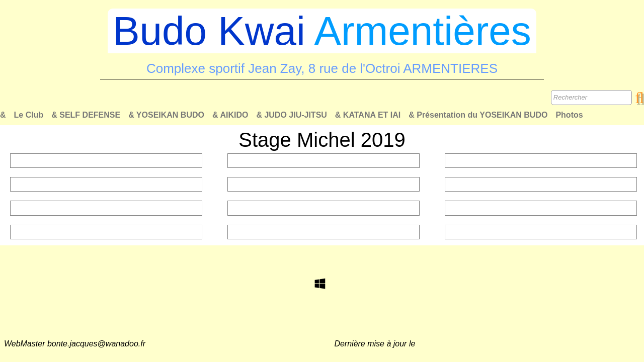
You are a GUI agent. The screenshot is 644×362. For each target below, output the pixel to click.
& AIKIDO (230, 115)
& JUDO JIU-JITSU (291, 115)
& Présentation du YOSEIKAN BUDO (478, 115)
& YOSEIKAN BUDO (166, 115)
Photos (569, 115)
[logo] (322, 46)
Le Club (29, 115)
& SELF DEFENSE (86, 115)
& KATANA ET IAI (368, 115)
